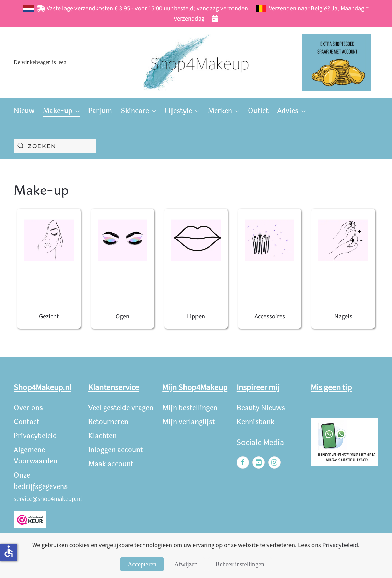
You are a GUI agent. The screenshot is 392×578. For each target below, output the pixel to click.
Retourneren (108, 422)
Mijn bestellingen (190, 408)
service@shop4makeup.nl (48, 499)
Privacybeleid (35, 436)
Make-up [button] (61, 111)
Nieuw (24, 111)
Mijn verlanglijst (189, 422)
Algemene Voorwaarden (35, 456)
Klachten (102, 436)
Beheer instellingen (240, 564)
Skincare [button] (138, 111)
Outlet (258, 111)
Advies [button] (291, 111)
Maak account (111, 464)
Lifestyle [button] (182, 111)
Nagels (343, 316)
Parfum (100, 111)
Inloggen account (116, 450)
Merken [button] (224, 111)
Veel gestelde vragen (121, 408)
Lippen (196, 316)
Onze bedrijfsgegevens (41, 481)
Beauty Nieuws (261, 408)
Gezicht (49, 316)
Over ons (28, 408)
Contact (27, 422)
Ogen (122, 316)
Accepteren (142, 564)
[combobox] (55, 146)
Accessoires (270, 316)
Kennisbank (256, 422)
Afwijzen (186, 564)
